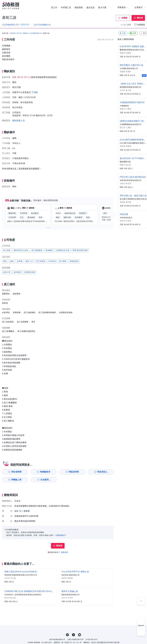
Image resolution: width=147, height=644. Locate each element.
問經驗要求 (45, 472)
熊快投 (140, 18)
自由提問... (45, 480)
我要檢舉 (64, 552)
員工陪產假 (41, 261)
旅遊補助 (49, 250)
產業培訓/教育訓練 (80, 250)
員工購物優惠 (37, 250)
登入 (21, 511)
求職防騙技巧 (61, 535)
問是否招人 (102, 472)
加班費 (20, 261)
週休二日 (29, 261)
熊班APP (141, 626)
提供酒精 (17, 272)
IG (67, 635)
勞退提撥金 (74, 261)
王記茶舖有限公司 (35, 33)
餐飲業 (25, 33)
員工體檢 (63, 261)
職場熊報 (79, 8)
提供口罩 (7, 272)
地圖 (36, 92)
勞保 (5, 261)
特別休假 (52, 261)
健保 (12, 261)
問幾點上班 (16, 480)
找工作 (54, 8)
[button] (48, 228)
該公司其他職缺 (42, 25)
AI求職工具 (66, 8)
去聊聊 (124, 18)
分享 (123, 33)
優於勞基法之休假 (21, 250)
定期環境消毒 (30, 272)
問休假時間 (16, 472)
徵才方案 (102, 8)
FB (73, 635)
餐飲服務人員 (19, 121)
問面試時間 (74, 472)
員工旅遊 (7, 250)
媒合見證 (91, 8)
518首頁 (13, 33)
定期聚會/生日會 (63, 250)
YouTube (80, 635)
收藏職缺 (141, 25)
